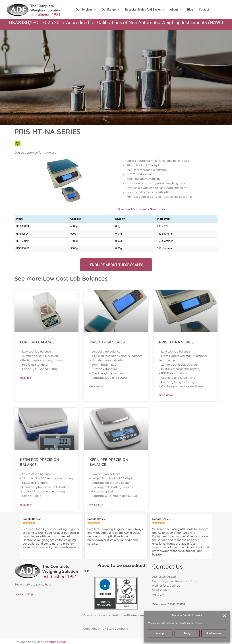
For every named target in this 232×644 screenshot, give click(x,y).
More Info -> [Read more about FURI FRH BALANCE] (27, 378)
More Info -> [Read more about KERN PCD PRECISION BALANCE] (27, 505)
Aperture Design (56, 642)
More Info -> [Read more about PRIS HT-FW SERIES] (96, 387)
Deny (187, 633)
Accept (160, 633)
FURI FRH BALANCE (37, 342)
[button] (225, 616)
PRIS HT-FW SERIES (107, 342)
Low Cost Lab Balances (75, 278)
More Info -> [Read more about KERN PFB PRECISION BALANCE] (96, 505)
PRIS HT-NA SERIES (176, 342)
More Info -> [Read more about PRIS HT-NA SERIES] (166, 395)
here (48, 585)
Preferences (214, 633)
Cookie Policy (24, 594)
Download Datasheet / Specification (143, 209)
